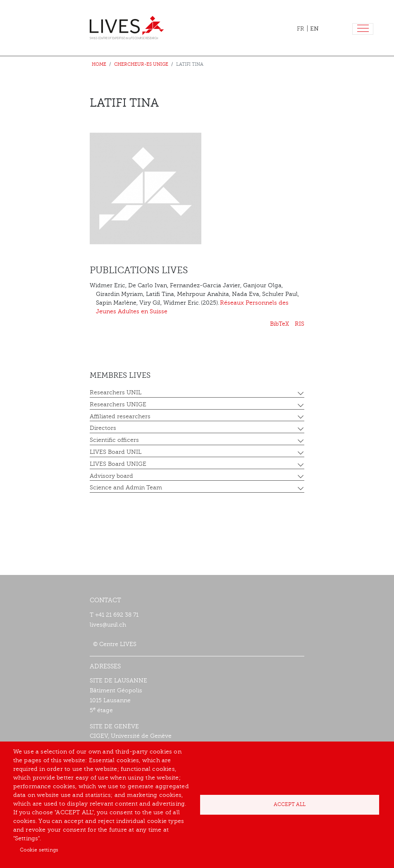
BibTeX (279, 324)
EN (314, 29)
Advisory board (111, 476)
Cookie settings (39, 850)
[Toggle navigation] (363, 29)
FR (301, 29)
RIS (300, 324)
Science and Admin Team (126, 488)
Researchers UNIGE (118, 404)
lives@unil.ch (108, 625)
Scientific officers (114, 440)
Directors (103, 428)
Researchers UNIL (116, 392)
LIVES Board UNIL (116, 452)
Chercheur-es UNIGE (141, 64)
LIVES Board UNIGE (118, 464)
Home (99, 64)
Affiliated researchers (120, 416)
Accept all (290, 804)
